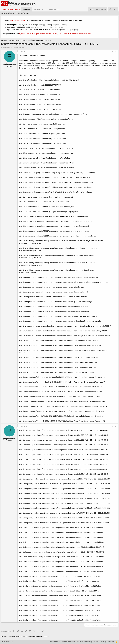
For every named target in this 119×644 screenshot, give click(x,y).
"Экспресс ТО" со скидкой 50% (65, 34)
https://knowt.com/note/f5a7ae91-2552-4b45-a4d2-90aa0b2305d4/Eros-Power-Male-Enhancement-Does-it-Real (62, 401)
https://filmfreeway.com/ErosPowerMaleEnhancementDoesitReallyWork (46, 163)
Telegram (56, 25)
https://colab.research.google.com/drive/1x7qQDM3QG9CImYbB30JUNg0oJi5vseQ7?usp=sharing (57, 173)
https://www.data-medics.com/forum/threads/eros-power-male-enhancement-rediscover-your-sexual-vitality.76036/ (63, 331)
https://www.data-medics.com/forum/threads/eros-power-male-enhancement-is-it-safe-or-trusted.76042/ (59, 358)
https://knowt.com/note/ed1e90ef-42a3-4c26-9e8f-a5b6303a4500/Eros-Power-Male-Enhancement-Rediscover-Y (62, 377)
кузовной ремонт (26, 34)
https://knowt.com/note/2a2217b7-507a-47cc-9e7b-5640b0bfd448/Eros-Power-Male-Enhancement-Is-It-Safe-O (61, 392)
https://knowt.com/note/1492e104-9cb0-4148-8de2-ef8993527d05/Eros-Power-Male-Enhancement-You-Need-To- (62, 382)
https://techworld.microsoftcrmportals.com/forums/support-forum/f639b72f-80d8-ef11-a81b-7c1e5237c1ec (59, 576)
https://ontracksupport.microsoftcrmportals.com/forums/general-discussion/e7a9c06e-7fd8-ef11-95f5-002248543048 (63, 469)
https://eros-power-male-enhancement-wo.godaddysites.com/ (42, 129)
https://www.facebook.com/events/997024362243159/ (39, 95)
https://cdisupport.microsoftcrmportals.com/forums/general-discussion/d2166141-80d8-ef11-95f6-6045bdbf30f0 (61, 562)
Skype (63, 25)
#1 (116, 52)
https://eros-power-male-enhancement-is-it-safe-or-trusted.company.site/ (47, 207)
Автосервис (12, 25)
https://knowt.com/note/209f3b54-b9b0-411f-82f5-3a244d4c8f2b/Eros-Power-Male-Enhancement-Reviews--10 (61, 397)
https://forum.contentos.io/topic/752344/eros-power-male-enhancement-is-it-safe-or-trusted (54, 226)
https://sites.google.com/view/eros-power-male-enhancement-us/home (46, 119)
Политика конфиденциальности (88, 642)
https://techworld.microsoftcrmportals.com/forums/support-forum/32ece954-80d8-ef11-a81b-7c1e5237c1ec (60, 620)
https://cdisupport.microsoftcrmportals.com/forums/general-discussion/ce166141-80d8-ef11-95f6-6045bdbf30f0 (61, 552)
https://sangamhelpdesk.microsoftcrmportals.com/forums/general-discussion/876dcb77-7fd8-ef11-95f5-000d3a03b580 (64, 489)
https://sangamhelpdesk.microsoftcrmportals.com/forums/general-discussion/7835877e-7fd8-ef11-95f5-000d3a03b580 (64, 503)
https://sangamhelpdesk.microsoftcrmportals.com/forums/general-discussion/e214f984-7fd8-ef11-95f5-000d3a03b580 (64, 523)
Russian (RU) (7, 642)
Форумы (27, 9)
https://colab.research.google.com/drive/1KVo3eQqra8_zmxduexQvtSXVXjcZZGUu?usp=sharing (56, 182)
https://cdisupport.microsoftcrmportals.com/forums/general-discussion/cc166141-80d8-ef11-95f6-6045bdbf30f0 (61, 547)
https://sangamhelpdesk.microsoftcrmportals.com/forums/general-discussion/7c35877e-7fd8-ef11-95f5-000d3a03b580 (64, 513)
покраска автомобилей (43, 34)
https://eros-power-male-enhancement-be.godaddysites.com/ (42, 138)
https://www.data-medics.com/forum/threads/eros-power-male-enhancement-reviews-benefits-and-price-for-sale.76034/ (65, 326)
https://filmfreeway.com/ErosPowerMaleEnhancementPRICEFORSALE (46, 153)
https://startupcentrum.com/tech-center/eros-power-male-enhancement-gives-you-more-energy (55, 302)
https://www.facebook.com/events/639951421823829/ (39, 90)
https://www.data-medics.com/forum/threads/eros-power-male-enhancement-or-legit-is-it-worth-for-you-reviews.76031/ (64, 336)
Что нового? (39, 9)
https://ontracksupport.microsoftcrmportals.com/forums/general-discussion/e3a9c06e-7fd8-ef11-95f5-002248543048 (63, 459)
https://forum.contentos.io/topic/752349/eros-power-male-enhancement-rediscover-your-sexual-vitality (58, 236)
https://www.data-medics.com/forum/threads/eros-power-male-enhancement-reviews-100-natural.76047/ (59, 362)
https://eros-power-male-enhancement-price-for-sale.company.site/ (44, 202)
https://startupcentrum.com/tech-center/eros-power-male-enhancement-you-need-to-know (53, 306)
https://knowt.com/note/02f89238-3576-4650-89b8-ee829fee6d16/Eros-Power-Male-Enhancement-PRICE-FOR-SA (63, 406)
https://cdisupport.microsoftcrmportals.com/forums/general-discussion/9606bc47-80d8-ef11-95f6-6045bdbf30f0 (61, 566)
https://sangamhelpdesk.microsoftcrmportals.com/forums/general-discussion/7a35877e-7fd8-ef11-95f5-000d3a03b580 (64, 508)
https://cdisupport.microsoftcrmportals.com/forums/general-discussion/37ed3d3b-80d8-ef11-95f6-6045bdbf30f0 (61, 542)
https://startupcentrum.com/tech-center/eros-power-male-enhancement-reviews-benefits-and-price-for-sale (60, 321)
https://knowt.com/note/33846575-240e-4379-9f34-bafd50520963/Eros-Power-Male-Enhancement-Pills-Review (62, 411)
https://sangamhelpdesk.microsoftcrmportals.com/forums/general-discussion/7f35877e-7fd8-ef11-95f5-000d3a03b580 (64, 518)
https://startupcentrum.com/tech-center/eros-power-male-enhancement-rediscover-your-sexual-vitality (58, 316)
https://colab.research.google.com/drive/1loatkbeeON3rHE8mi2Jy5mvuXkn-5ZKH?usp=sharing (55, 187)
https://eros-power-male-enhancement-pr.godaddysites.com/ (42, 134)
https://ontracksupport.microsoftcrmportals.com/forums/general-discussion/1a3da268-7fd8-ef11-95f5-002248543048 (63, 445)
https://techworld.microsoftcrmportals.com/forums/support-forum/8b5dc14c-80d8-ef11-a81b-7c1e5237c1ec (60, 581)
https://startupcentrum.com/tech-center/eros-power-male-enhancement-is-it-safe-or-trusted (54, 297)
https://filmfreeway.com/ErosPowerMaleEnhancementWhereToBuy (44, 158)
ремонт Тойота (85, 34)
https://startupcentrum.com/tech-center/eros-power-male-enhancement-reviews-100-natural (54, 311)
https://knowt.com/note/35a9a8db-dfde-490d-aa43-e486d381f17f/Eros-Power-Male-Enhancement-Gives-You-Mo (62, 387)
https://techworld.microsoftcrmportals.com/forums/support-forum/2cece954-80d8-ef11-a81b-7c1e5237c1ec (60, 605)
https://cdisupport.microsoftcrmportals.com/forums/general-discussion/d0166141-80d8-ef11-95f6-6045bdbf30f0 (61, 557)
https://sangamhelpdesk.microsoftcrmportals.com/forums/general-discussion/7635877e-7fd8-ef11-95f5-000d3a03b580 (64, 498)
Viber (49, 25)
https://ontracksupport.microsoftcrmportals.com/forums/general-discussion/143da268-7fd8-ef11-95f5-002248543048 (63, 430)
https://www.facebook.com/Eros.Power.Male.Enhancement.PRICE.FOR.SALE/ (49, 80)
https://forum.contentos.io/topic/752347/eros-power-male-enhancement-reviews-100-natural (54, 231)
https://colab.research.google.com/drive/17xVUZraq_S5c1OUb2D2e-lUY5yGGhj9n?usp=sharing (56, 177)
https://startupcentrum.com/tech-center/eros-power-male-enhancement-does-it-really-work (53, 292)
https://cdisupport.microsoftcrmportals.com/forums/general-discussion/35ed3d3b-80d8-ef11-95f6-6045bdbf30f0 (61, 537)
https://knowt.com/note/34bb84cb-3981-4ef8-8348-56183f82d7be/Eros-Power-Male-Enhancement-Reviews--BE (62, 421)
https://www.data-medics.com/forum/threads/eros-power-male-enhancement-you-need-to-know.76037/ (58, 341)
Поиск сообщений (22, 13)
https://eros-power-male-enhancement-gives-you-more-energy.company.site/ (48, 212)
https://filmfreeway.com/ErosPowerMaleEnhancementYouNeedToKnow (46, 148)
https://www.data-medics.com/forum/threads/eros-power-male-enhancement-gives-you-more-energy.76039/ (60, 345)
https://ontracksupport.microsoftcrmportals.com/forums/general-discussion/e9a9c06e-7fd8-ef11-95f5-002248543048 (63, 474)
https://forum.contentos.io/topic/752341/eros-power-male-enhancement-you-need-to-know (53, 216)
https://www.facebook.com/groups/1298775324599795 (40, 104)
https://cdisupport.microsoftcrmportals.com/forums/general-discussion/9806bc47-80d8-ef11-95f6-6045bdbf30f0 (61, 571)
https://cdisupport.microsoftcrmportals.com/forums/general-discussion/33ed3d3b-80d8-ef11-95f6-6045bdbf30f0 (61, 532)
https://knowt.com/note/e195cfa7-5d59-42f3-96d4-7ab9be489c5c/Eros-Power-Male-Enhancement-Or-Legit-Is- (61, 416)
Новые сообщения (8, 13)
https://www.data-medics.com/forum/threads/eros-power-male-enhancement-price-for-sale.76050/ (56, 372)
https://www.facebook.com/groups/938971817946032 (39, 100)
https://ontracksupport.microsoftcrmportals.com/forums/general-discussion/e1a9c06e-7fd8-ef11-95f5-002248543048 (63, 455)
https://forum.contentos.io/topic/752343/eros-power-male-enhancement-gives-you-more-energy (55, 221)
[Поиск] (113, 9)
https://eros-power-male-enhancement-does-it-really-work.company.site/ (46, 197)
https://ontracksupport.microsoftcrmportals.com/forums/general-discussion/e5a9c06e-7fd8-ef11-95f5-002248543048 (63, 464)
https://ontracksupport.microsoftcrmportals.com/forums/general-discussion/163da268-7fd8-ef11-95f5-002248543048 (63, 435)
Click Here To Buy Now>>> (29, 75)
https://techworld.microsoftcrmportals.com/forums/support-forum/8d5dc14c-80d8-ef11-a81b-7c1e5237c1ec (60, 586)
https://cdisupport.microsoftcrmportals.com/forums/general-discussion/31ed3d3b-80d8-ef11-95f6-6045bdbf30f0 (61, 528)
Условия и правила (68, 642)
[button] (45, 9)
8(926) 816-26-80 (26, 25)
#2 (116, 426)
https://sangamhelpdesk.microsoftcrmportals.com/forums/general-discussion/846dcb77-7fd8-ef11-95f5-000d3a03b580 (64, 479)
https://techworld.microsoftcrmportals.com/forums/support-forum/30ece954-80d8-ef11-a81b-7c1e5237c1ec (60, 615)
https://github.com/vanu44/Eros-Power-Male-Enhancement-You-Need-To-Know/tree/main (53, 114)
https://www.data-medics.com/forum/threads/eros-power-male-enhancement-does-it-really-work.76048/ (58, 367)
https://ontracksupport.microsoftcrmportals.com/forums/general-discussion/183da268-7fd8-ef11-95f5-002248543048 (63, 440)
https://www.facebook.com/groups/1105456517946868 (40, 109)
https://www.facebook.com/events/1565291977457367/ (40, 85)
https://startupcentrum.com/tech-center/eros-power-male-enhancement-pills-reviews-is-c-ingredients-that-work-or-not (64, 282)
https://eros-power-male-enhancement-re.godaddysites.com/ (42, 124)
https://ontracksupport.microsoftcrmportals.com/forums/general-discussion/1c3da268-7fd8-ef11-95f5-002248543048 (63, 450)
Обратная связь (54, 642)
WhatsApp (42, 25)
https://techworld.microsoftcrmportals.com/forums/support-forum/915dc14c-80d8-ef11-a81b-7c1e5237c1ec (60, 596)
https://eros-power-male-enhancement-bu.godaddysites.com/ (42, 143)
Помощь (104, 642)
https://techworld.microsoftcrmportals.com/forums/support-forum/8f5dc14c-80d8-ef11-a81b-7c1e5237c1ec (60, 591)
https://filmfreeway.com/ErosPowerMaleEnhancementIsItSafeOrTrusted (46, 168)
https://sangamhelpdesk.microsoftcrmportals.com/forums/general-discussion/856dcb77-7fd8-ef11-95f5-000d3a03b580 (64, 484)
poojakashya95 (8, 47)
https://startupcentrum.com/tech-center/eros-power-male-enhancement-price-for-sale (51, 287)
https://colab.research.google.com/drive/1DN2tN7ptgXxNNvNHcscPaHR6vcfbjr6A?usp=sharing (55, 192)
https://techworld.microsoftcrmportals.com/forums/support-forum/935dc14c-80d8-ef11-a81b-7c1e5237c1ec (60, 601)
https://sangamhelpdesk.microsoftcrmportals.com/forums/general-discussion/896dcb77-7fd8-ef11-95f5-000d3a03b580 (64, 493)
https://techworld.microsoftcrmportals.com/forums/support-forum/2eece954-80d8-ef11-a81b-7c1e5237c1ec (60, 610)
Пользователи (54, 9)
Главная (111, 642)
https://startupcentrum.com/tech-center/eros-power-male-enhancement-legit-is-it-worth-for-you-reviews (58, 277)
